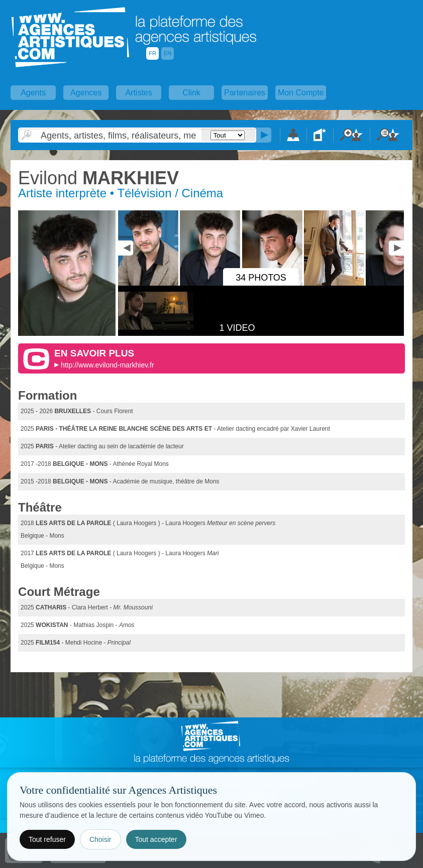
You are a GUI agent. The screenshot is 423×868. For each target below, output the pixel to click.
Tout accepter (156, 839)
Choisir (100, 839)
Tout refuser (47, 839)
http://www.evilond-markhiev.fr (108, 365)
